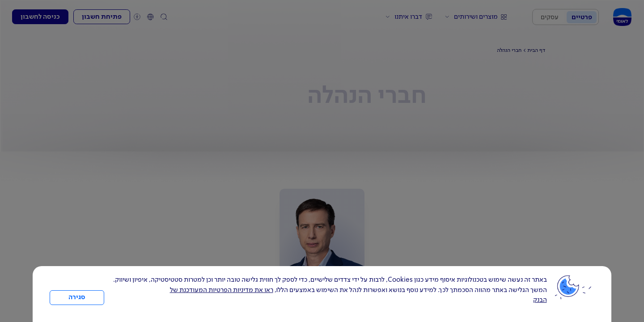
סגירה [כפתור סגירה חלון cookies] (77, 297)
